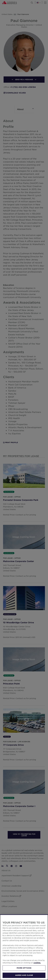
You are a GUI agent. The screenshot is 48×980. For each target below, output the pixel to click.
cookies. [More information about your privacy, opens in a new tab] (37, 963)
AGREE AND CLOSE (24, 975)
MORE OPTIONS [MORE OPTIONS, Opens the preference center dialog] (24, 968)
